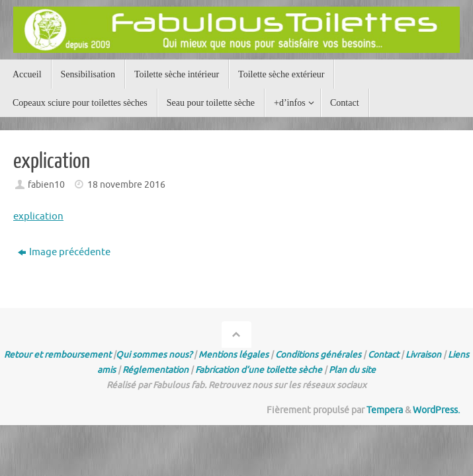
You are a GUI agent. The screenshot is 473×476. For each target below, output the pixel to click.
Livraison (423, 355)
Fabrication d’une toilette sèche (259, 370)
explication (38, 217)
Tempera (385, 410)
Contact (383, 355)
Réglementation (155, 370)
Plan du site (352, 370)
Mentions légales (234, 355)
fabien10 (46, 185)
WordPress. (436, 410)
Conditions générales (318, 355)
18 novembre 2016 (126, 185)
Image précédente (64, 252)
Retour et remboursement (58, 355)
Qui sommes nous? (154, 355)
